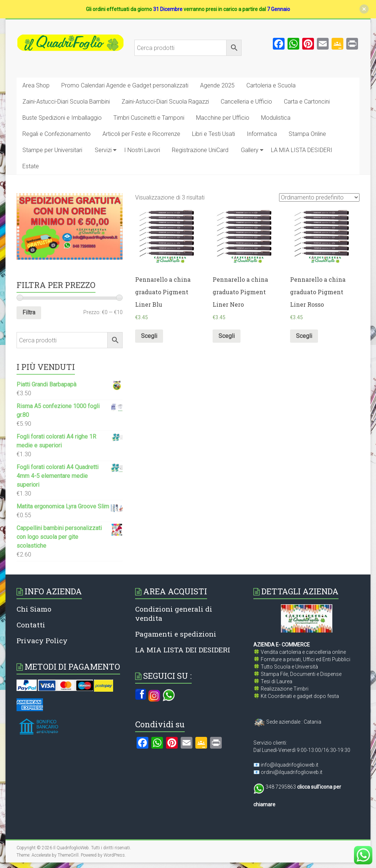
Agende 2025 (217, 85)
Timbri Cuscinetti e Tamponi (149, 118)
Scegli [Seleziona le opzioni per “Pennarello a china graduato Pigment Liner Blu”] (149, 336)
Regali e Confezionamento (57, 134)
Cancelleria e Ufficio (246, 102)
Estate (31, 166)
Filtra (29, 312)
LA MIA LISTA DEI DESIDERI (183, 650)
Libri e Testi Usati (214, 134)
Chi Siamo (34, 609)
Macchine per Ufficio (223, 118)
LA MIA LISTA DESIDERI (302, 150)
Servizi (103, 150)
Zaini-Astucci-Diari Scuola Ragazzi (165, 102)
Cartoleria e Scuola (271, 85)
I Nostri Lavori (142, 150)
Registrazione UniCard (200, 150)
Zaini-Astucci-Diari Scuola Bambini (66, 102)
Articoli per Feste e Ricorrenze (141, 134)
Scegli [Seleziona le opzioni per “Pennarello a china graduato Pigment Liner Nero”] (227, 336)
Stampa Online (307, 134)
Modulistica (276, 118)
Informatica (262, 134)
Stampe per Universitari (52, 150)
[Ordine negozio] (319, 197)
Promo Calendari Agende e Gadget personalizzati (125, 85)
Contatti (31, 625)
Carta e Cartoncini (307, 102)
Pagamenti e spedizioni (176, 634)
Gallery (250, 150)
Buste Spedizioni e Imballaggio (62, 118)
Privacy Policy (42, 640)
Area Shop (36, 85)
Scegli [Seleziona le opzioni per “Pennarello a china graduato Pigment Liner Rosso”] (304, 336)
